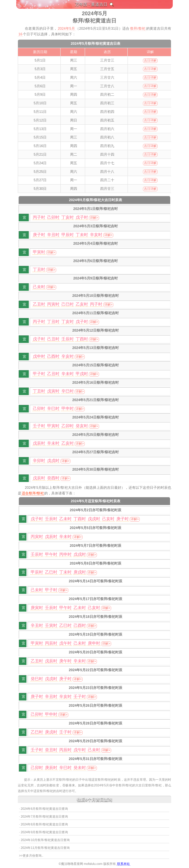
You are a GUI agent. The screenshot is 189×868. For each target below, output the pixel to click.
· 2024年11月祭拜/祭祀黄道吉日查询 (44, 848)
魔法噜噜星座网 (72, 864)
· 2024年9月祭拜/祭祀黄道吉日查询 (43, 832)
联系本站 (123, 864)
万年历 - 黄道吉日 (91, 4)
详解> (94, 218)
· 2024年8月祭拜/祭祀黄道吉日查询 (43, 824)
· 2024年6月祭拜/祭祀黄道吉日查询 (43, 809)
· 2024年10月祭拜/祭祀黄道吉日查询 (44, 840)
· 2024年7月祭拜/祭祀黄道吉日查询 (43, 817)
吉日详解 (150, 60)
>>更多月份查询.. (31, 856)
